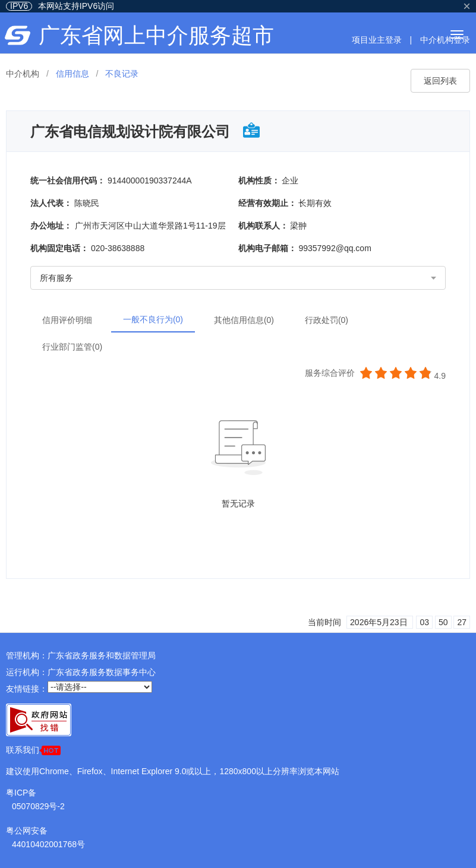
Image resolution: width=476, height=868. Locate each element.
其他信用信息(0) (244, 320)
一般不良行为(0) (153, 319)
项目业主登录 (377, 40)
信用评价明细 (67, 320)
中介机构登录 (445, 40)
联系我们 (33, 750)
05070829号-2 (38, 806)
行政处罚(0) (327, 320)
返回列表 (440, 81)
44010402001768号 (48, 844)
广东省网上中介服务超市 (156, 35)
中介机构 (23, 74)
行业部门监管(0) (72, 347)
